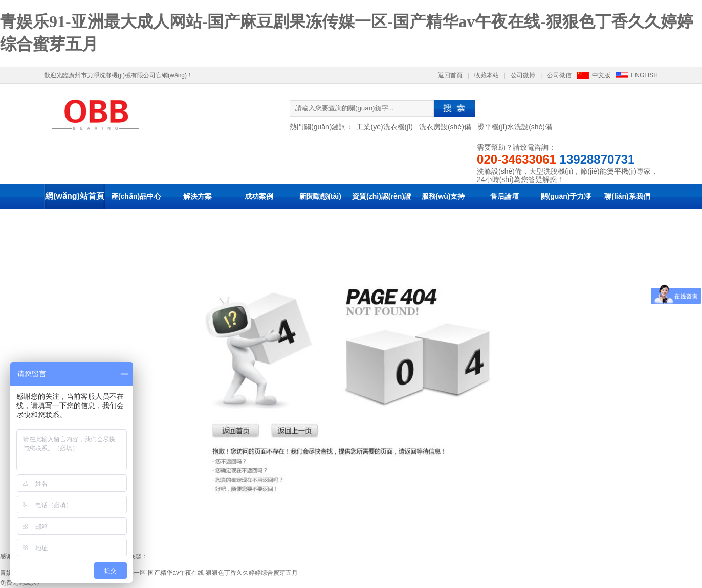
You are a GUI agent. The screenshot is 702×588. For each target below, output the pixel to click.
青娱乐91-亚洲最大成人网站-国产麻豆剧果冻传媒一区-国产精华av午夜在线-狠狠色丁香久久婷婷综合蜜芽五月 (149, 573)
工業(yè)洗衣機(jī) (384, 127)
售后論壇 (504, 196)
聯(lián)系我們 (627, 196)
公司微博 (523, 75)
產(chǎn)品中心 (136, 196)
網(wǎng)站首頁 (75, 196)
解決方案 (198, 196)
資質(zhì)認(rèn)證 (382, 196)
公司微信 (559, 75)
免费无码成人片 (21, 583)
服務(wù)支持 (443, 196)
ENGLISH (644, 75)
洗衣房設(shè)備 (445, 127)
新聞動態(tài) (320, 196)
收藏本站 (487, 75)
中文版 (601, 75)
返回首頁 (450, 75)
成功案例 (259, 196)
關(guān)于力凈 (566, 196)
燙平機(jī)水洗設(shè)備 (515, 127)
